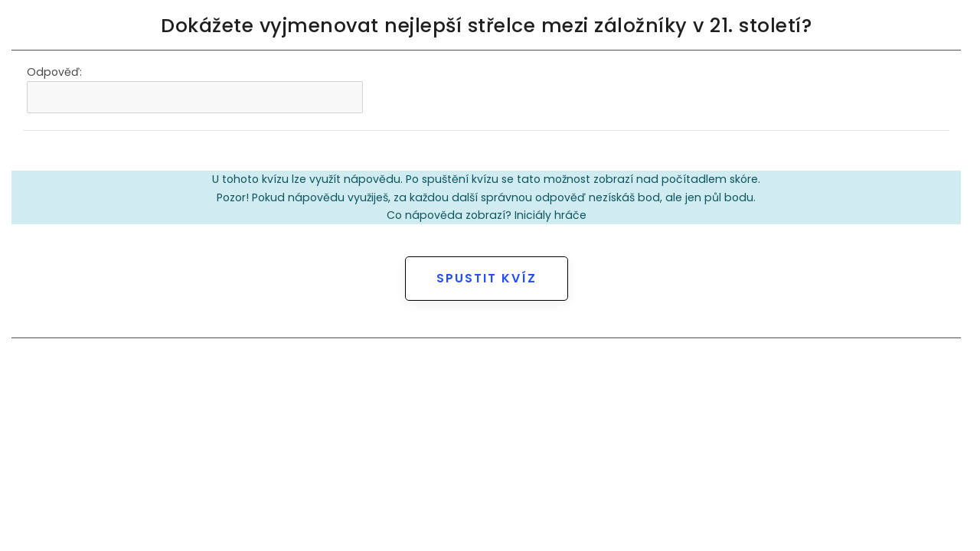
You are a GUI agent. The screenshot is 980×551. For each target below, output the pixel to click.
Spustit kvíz (487, 278)
